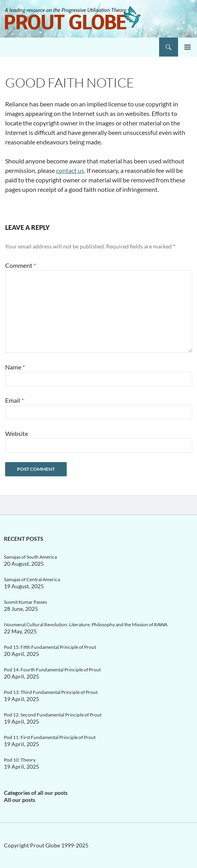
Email (14, 400)
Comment (21, 265)
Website (17, 433)
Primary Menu (188, 47)
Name (15, 367)
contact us (70, 170)
